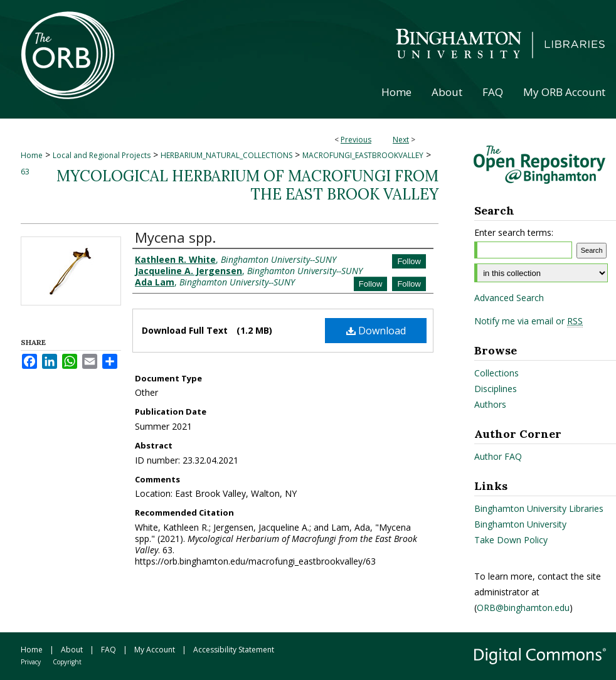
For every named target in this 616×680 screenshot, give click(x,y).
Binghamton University (520, 524)
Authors (490, 404)
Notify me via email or (528, 321)
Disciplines (496, 389)
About (72, 650)
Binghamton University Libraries (539, 508)
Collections (497, 373)
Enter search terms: (514, 232)
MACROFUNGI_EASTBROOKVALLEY (363, 155)
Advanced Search (509, 298)
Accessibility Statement (234, 650)
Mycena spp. (175, 237)
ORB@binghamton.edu (523, 608)
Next (401, 140)
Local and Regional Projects (102, 155)
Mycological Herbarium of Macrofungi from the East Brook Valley (247, 185)
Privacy (31, 662)
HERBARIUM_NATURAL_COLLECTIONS (226, 155)
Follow (409, 261)
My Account (155, 650)
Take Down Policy (511, 540)
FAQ (109, 650)
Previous (356, 140)
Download (376, 331)
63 (25, 172)
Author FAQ (498, 456)
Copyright (67, 662)
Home (32, 155)
